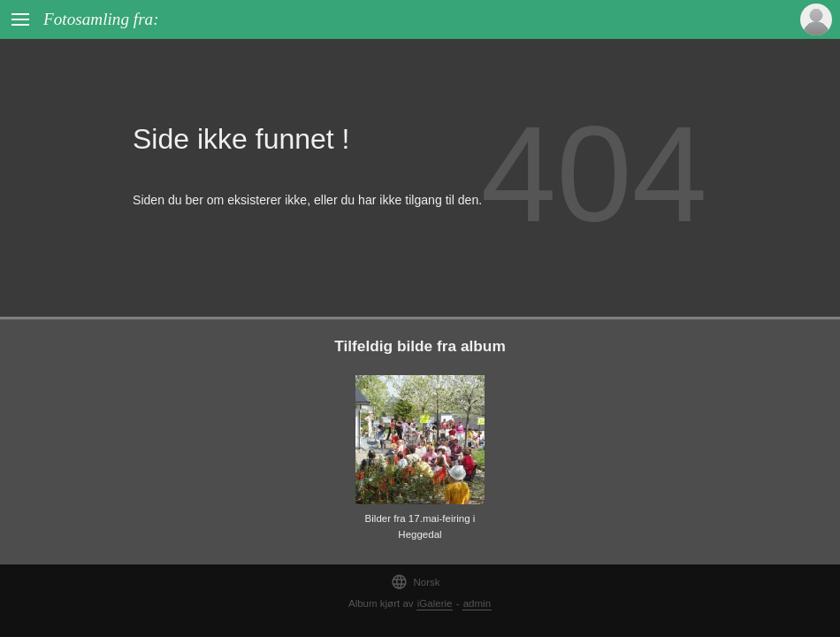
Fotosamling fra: (101, 19)
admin (477, 603)
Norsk (415, 582)
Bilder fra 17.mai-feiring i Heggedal (420, 527)
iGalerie (435, 603)
